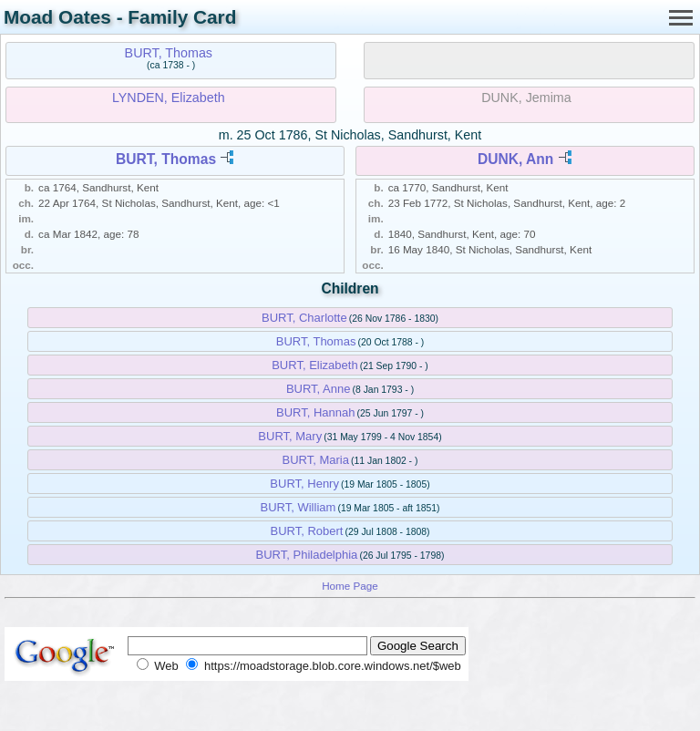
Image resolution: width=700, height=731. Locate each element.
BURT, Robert (306, 531)
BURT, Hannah (315, 412)
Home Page (350, 586)
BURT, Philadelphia (307, 555)
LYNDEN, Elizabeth (169, 98)
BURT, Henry (304, 484)
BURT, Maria (316, 460)
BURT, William (299, 507)
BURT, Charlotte (304, 318)
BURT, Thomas (169, 53)
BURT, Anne (319, 389)
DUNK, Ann (515, 159)
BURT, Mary (290, 436)
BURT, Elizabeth (314, 365)
